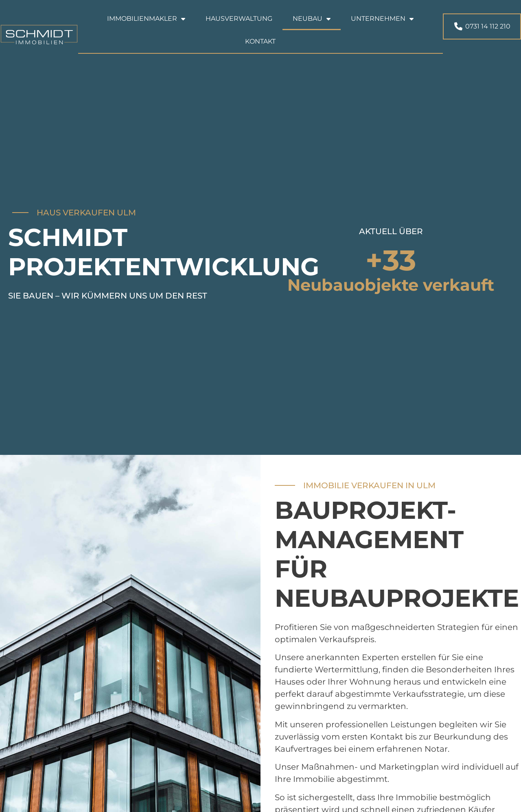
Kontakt (260, 41)
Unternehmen (382, 19)
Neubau (312, 19)
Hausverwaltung (239, 19)
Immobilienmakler (146, 19)
